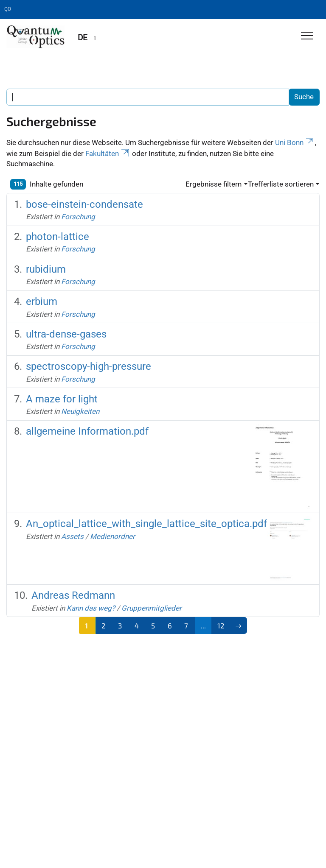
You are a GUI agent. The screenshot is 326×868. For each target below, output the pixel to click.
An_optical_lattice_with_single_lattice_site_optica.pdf (146, 524)
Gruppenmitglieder (152, 608)
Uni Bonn (295, 142)
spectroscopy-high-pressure (89, 366)
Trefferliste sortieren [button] (281, 184)
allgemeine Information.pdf (87, 431)
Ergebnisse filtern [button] (214, 184)
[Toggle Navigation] (307, 36)
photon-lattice (58, 237)
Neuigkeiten (80, 411)
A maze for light (62, 399)
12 (221, 625)
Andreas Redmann (73, 595)
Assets (72, 536)
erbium (42, 301)
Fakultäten (108, 154)
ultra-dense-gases (66, 334)
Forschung (78, 217)
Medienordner (112, 536)
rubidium (46, 269)
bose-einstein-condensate (84, 204)
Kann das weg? (91, 608)
